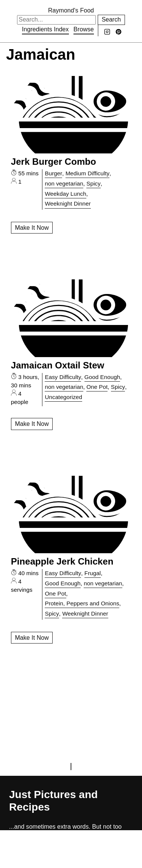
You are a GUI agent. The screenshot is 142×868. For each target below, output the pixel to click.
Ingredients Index (45, 29)
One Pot (97, 387)
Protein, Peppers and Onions (82, 603)
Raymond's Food (71, 10)
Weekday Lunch (65, 194)
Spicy (93, 183)
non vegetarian (64, 183)
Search (111, 19)
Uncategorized (63, 397)
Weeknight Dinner (68, 203)
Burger (53, 173)
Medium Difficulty (87, 173)
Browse (84, 29)
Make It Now (32, 228)
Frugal (93, 573)
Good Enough (102, 377)
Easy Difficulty (63, 377)
